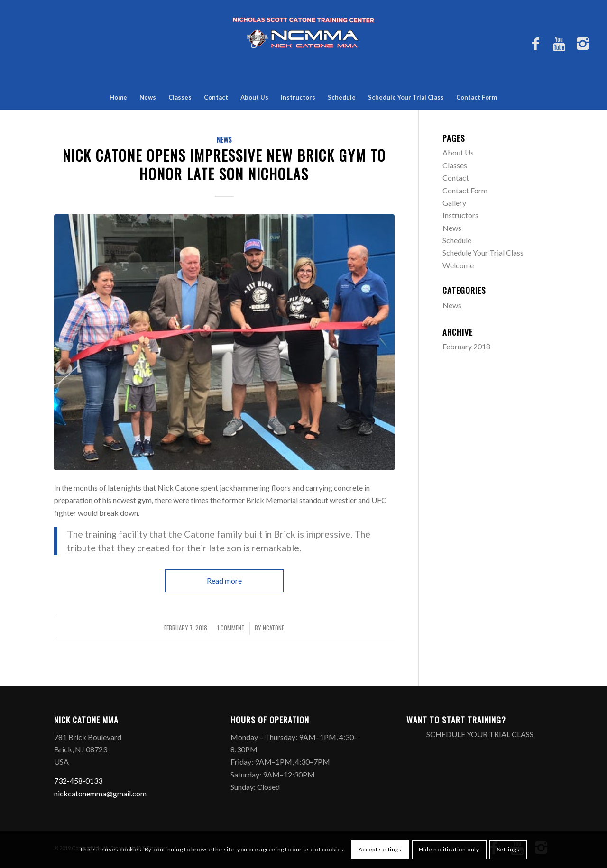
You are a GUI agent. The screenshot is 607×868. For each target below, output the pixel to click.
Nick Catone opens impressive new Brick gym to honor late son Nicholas (224, 164)
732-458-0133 (78, 781)
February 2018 (466, 346)
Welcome (458, 265)
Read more (224, 580)
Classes (180, 97)
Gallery (454, 203)
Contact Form (477, 97)
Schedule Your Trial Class (406, 97)
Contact (216, 97)
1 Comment (231, 628)
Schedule (342, 97)
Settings (508, 849)
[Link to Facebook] (535, 47)
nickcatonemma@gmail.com (100, 793)
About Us (254, 97)
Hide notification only (449, 849)
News (148, 97)
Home (118, 97)
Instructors (298, 97)
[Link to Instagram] (583, 47)
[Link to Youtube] (559, 47)
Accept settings (380, 849)
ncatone (273, 628)
